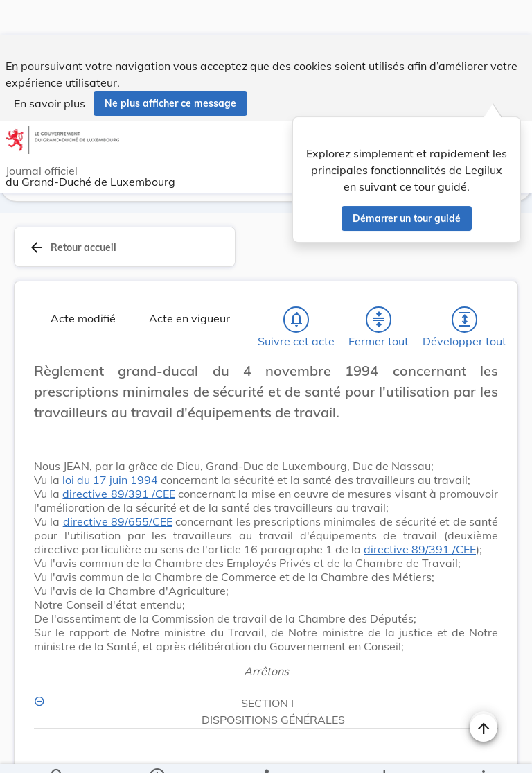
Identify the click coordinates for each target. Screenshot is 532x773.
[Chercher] (57, 751)
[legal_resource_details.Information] (157, 751)
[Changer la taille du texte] (484, 386)
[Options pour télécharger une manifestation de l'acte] (383, 751)
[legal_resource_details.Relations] (266, 751)
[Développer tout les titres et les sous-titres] (465, 320)
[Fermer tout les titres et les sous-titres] (379, 320)
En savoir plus (50, 68)
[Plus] (483, 751)
